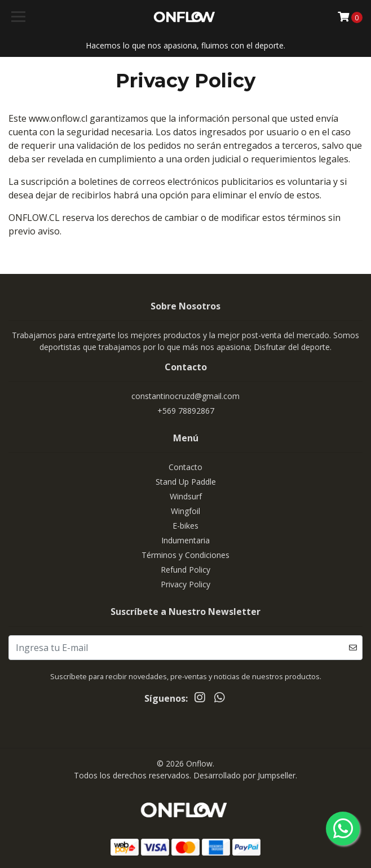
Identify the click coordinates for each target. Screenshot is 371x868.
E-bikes (185, 526)
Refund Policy (185, 570)
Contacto (185, 467)
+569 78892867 (186, 411)
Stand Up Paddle (186, 482)
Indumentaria (185, 540)
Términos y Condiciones (185, 555)
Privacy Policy (185, 584)
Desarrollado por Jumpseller (244, 775)
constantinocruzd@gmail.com (185, 396)
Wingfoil (185, 511)
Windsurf (186, 496)
